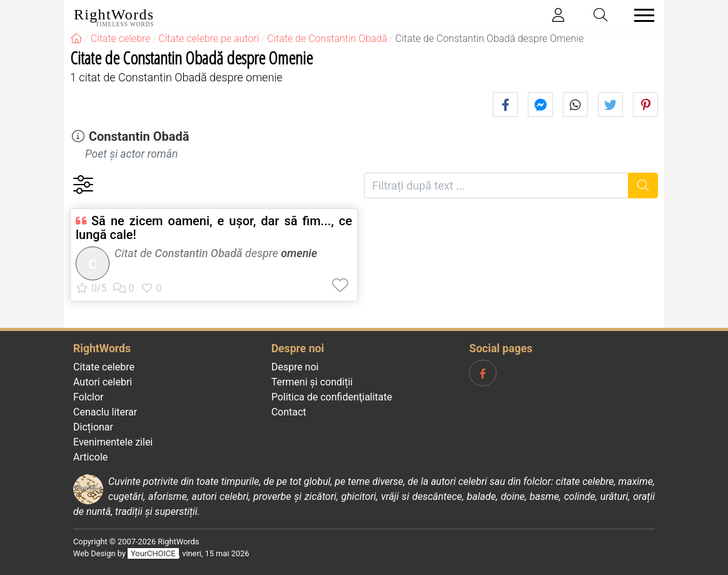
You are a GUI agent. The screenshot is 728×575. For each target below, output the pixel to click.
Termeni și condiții (312, 382)
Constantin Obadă (139, 136)
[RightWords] (76, 38)
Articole (90, 457)
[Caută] (643, 186)
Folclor (88, 397)
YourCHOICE (153, 553)
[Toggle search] (601, 15)
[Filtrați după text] (496, 186)
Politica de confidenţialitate (332, 397)
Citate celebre (104, 367)
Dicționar (93, 427)
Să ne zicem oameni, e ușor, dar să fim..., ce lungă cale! (214, 228)
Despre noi (295, 367)
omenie (299, 253)
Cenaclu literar (105, 412)
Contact (289, 412)
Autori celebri (103, 382)
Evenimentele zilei (113, 442)
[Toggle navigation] (640, 15)
